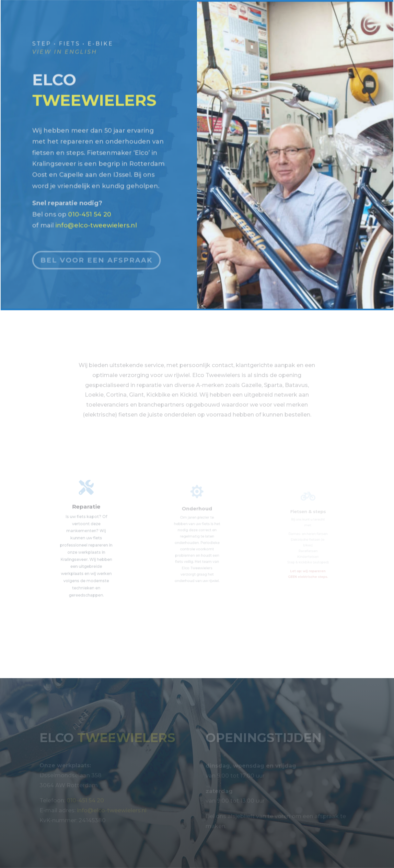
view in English (66, 52)
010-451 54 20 (91, 200)
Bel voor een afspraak (97, 255)
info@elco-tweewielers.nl (97, 211)
